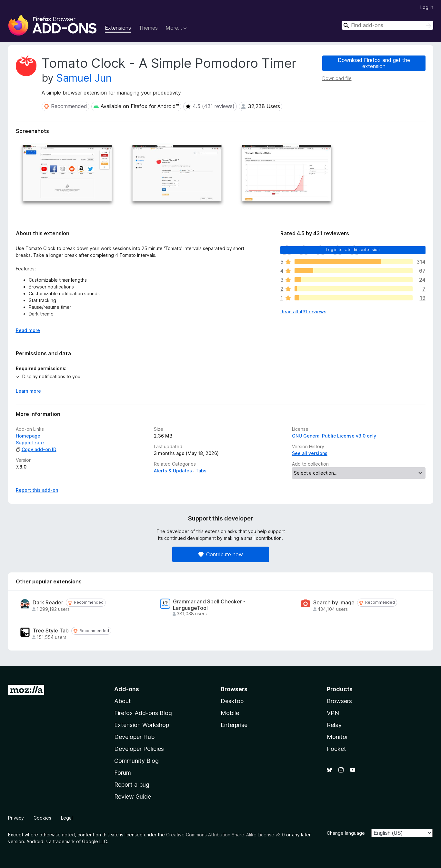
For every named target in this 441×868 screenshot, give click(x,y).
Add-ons (127, 689)
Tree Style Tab (51, 631)
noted (68, 835)
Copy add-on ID (36, 449)
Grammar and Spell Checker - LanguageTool (209, 605)
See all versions (310, 453)
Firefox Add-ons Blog (143, 713)
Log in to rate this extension (353, 250)
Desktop (232, 701)
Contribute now (221, 554)
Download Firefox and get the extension (374, 63)
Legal (67, 818)
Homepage (28, 436)
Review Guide (133, 797)
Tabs (201, 471)
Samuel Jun (84, 78)
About (123, 701)
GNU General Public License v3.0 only (334, 436)
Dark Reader (48, 603)
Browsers (339, 701)
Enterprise (234, 725)
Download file (337, 78)
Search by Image (334, 603)
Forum (123, 773)
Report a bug (132, 785)
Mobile (230, 713)
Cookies (42, 818)
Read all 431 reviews (303, 312)
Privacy (16, 818)
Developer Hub (134, 737)
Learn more (28, 391)
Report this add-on (37, 490)
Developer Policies (139, 749)
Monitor (337, 737)
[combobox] (387, 25)
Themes (148, 28)
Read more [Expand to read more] (28, 330)
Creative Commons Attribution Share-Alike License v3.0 (226, 835)
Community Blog (136, 761)
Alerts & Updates (173, 471)
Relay (334, 725)
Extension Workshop (142, 725)
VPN (333, 713)
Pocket (336, 749)
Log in (427, 7)
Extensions (118, 28)
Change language (346, 833)
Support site (30, 443)
